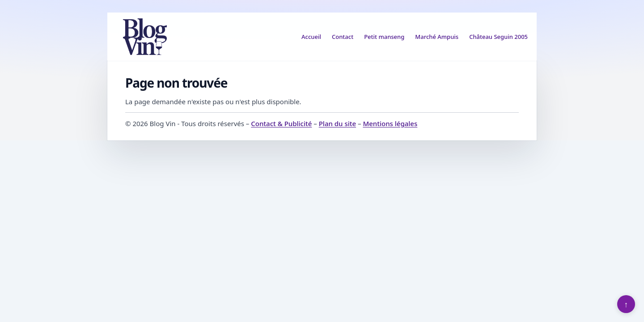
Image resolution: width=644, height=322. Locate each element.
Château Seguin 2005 (498, 37)
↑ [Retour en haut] (626, 304)
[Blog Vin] (145, 37)
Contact (343, 37)
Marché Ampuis (437, 37)
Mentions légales (390, 123)
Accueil (311, 37)
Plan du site (337, 123)
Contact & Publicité (281, 123)
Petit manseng (384, 37)
